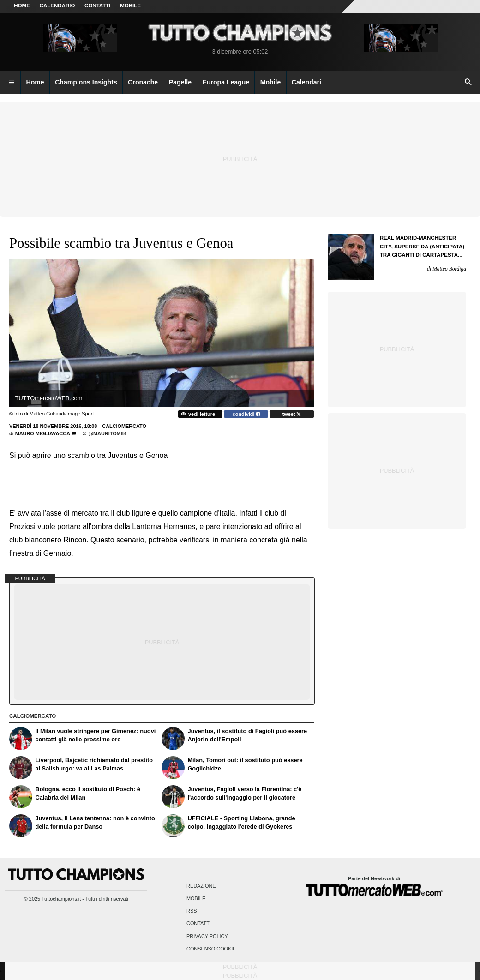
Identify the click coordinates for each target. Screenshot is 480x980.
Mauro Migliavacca (43, 433)
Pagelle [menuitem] (180, 82)
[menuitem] (12, 83)
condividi (246, 414)
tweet (292, 414)
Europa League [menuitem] (226, 82)
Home (22, 6)
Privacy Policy (207, 936)
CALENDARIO (57, 6)
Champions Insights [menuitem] (86, 82)
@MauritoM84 (104, 433)
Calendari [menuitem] (306, 82)
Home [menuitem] (35, 82)
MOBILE (130, 6)
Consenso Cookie (211, 949)
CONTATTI (98, 6)
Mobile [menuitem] (271, 82)
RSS (192, 911)
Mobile (196, 898)
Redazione (201, 886)
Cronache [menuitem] (143, 82)
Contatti (199, 924)
